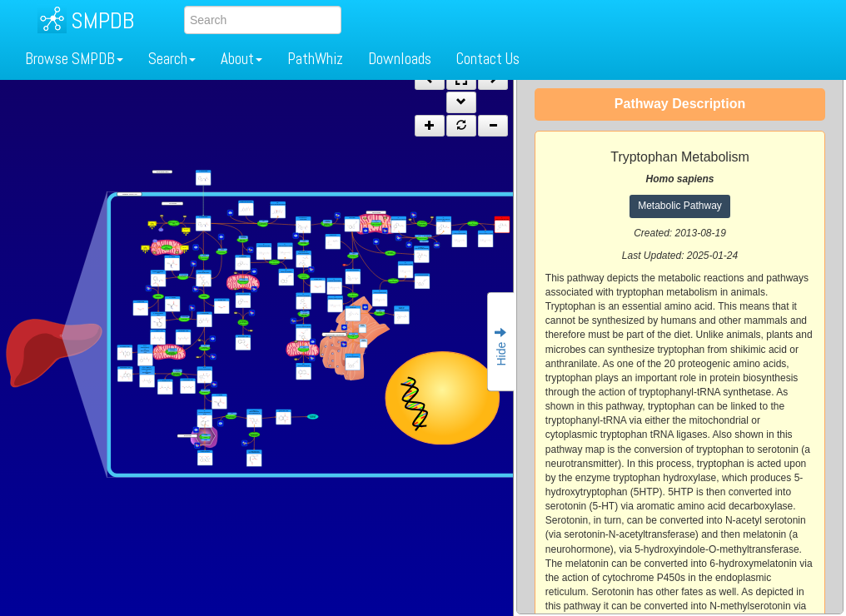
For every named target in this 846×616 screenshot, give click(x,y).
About (241, 59)
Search (172, 59)
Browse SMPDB (74, 59)
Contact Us (488, 59)
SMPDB (102, 20)
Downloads (400, 59)
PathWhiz (315, 59)
